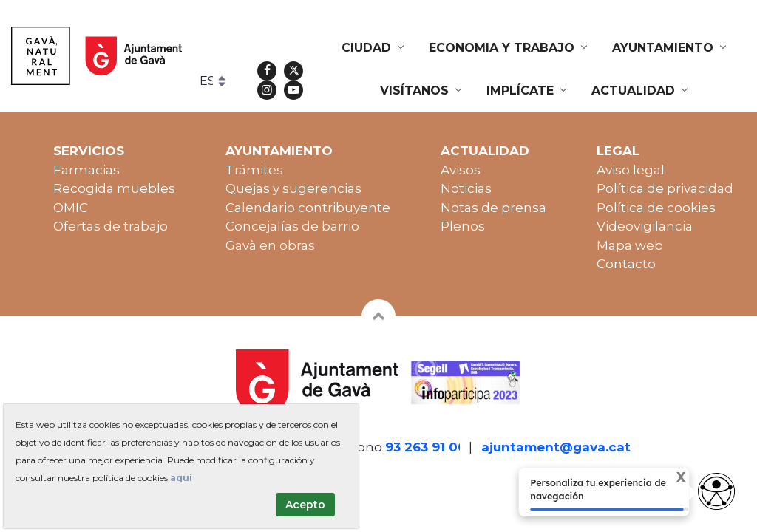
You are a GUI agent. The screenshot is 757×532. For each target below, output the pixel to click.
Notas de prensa (493, 208)
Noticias (466, 188)
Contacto (626, 264)
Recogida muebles (114, 188)
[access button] (716, 491)
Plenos (463, 226)
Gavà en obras (270, 245)
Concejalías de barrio (292, 226)
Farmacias (86, 170)
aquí (181, 478)
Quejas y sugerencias (293, 188)
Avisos (461, 170)
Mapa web (630, 245)
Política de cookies (656, 208)
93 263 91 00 (426, 447)
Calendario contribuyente (308, 208)
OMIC (71, 208)
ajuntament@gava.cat (556, 447)
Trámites (254, 170)
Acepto (305, 505)
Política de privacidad (665, 188)
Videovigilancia (645, 226)
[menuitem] (374, 48)
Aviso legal (631, 170)
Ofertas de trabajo (111, 226)
